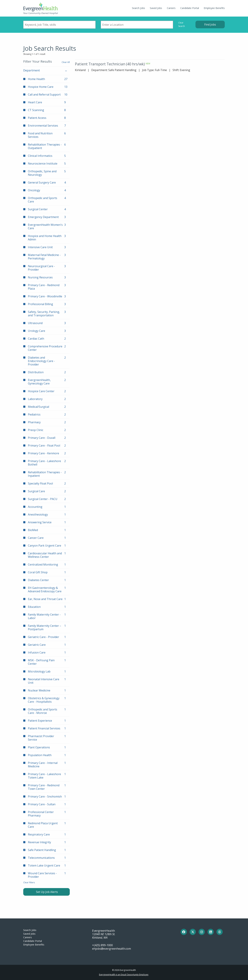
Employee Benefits (214, 8)
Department (46, 70)
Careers (171, 8)
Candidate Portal (190, 8)
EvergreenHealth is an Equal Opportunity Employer (124, 975)
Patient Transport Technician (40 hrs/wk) (110, 64)
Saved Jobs (156, 8)
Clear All (66, 62)
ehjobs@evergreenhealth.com (112, 949)
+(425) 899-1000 (102, 945)
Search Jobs (138, 8)
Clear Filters (29, 882)
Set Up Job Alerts (47, 892)
